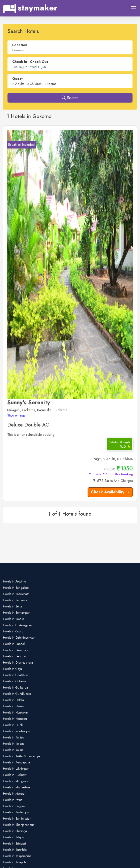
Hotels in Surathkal (15, 850)
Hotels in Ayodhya (15, 581)
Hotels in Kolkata (14, 744)
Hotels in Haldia (13, 700)
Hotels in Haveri (13, 706)
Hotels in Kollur (13, 750)
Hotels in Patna (13, 800)
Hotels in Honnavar (15, 713)
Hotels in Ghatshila (15, 675)
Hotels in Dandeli (14, 644)
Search (70, 98)
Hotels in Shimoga (15, 831)
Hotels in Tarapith (14, 862)
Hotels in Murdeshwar (17, 787)
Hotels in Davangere (16, 650)
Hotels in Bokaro (13, 619)
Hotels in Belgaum (15, 600)
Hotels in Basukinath (16, 594)
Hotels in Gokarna (15, 681)
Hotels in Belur (13, 606)
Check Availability (110, 492)
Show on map (16, 416)
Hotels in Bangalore (16, 588)
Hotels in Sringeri (14, 844)
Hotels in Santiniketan (17, 819)
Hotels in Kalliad (14, 737)
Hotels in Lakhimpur (16, 769)
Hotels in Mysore (14, 794)
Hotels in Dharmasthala (18, 663)
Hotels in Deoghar (15, 656)
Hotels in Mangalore (16, 781)
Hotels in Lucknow (15, 775)
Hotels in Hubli (13, 725)
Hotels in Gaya (12, 669)
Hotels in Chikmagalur (17, 625)
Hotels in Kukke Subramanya (21, 756)
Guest (17, 79)
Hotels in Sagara (14, 806)
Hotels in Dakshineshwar (19, 638)
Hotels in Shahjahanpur (18, 825)
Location (20, 45)
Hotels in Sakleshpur (16, 812)
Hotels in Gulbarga (15, 688)
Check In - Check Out (30, 62)
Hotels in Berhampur (16, 613)
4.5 (120, 445)
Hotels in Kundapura (16, 762)
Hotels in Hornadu (15, 719)
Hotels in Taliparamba (17, 856)
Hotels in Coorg (13, 631)
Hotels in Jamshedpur (17, 731)
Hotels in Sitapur (14, 837)
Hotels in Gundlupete (17, 694)
